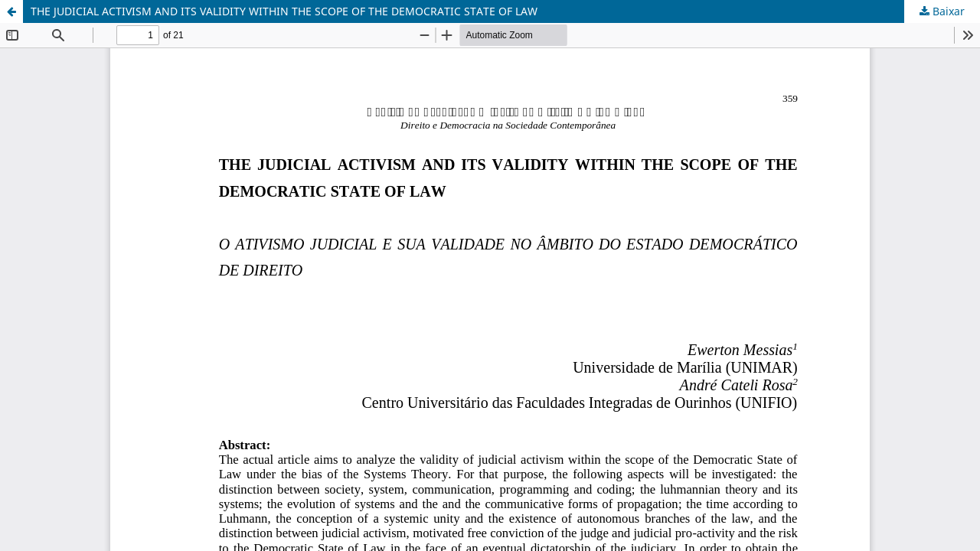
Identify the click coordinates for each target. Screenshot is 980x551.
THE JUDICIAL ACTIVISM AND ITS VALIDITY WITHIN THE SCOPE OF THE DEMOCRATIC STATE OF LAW (284, 11)
